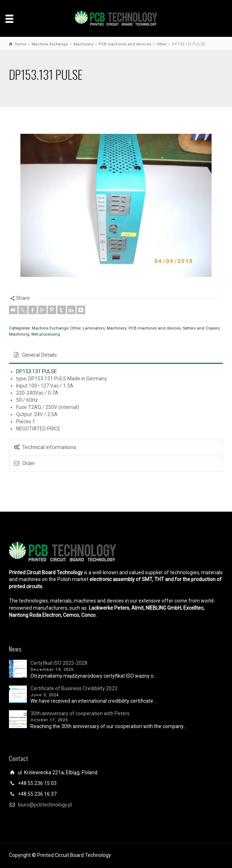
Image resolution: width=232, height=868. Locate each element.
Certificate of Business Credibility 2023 (74, 688)
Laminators (94, 328)
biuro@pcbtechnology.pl (45, 805)
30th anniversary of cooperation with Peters (80, 713)
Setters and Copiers (201, 328)
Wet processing (46, 334)
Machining (19, 334)
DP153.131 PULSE (37, 371)
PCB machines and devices (155, 328)
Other (76, 328)
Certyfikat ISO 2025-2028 (59, 663)
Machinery (117, 328)
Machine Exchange (50, 328)
